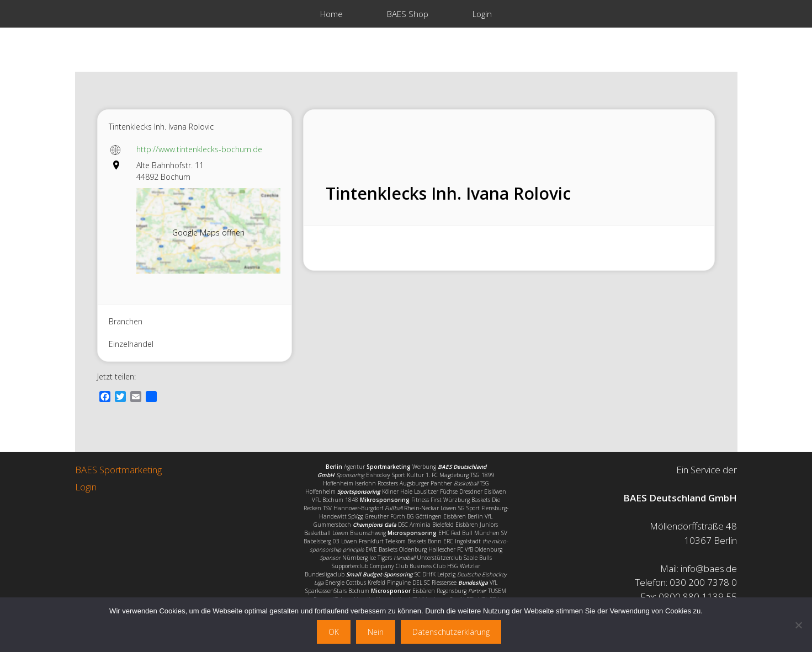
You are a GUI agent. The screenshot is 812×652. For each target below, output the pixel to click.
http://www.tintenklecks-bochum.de (199, 149)
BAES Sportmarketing (118, 470)
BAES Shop (408, 14)
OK (334, 632)
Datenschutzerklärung (451, 632)
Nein (376, 632)
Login (482, 14)
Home (331, 14)
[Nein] (798, 625)
